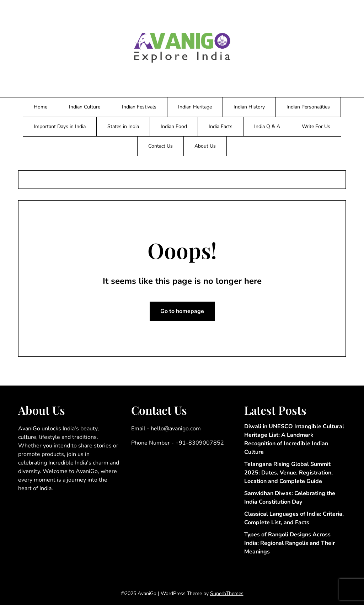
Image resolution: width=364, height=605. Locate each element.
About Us (205, 146)
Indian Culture (85, 107)
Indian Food (174, 126)
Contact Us (160, 146)
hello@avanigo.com (176, 429)
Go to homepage (182, 311)
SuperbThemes (227, 593)
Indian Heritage (195, 107)
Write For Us (316, 126)
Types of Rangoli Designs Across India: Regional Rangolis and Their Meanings (290, 543)
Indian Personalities (308, 107)
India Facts (221, 126)
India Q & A (267, 126)
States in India (123, 126)
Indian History (249, 107)
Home (41, 107)
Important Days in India (60, 126)
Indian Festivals (139, 107)
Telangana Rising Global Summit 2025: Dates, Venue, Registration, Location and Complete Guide (288, 473)
